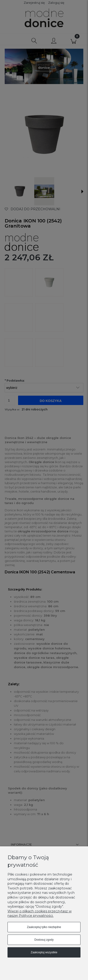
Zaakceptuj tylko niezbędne (44, 927)
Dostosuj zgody (44, 940)
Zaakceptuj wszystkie (44, 952)
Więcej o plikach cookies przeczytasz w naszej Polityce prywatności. (40, 914)
